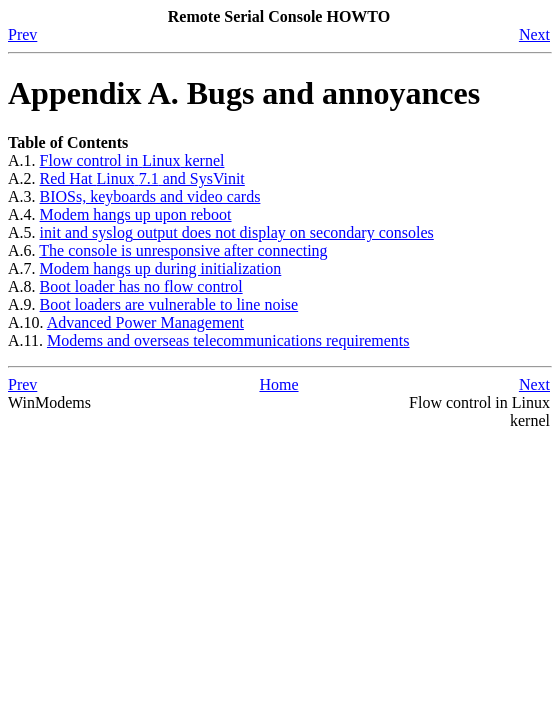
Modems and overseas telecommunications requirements (228, 340)
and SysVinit (142, 178)
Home (278, 384)
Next (534, 34)
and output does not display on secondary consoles (237, 232)
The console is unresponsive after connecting (183, 250)
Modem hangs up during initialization (161, 268)
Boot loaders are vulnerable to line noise (169, 304)
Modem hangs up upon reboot (136, 214)
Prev (22, 34)
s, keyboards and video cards (150, 196)
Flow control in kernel (132, 160)
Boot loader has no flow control (141, 286)
